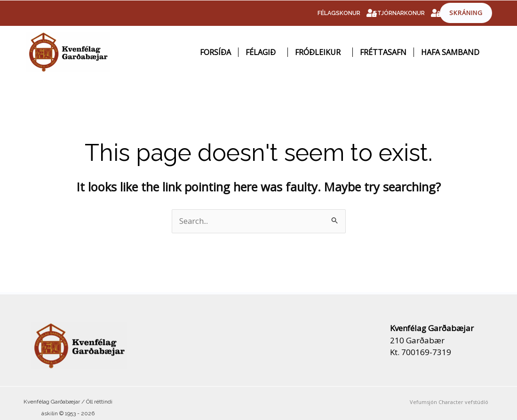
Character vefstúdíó (463, 402)
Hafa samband (450, 52)
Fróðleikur (320, 52)
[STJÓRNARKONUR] (436, 13)
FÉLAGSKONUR (338, 13)
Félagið (263, 52)
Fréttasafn (383, 52)
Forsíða (215, 52)
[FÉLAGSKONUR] (371, 13)
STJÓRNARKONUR (398, 13)
